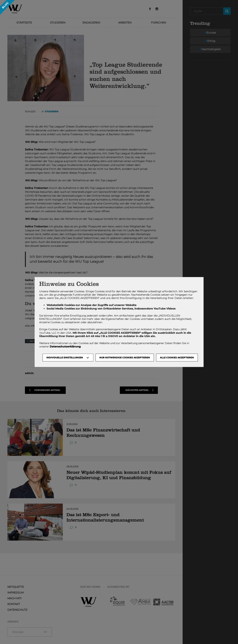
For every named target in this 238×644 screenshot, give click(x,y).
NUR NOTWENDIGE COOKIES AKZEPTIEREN (125, 358)
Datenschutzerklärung (65, 347)
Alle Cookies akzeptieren (177, 358)
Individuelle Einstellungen (65, 358)
